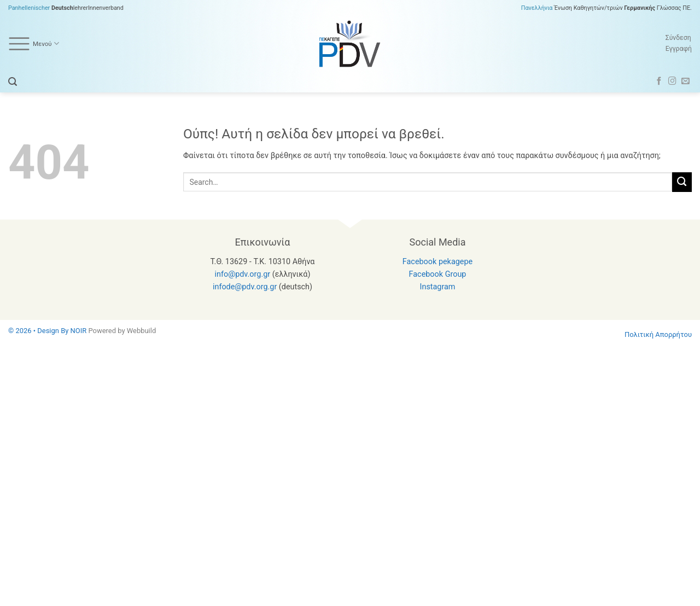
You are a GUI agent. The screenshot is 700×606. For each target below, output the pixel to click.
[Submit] (682, 182)
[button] (13, 82)
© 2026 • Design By (39, 331)
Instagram (438, 287)
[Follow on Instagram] (672, 81)
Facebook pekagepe (437, 262)
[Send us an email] (686, 81)
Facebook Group (438, 274)
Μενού (34, 44)
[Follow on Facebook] (659, 81)
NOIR (79, 331)
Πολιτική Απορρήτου (658, 334)
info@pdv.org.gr (243, 274)
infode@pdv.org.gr (245, 287)
